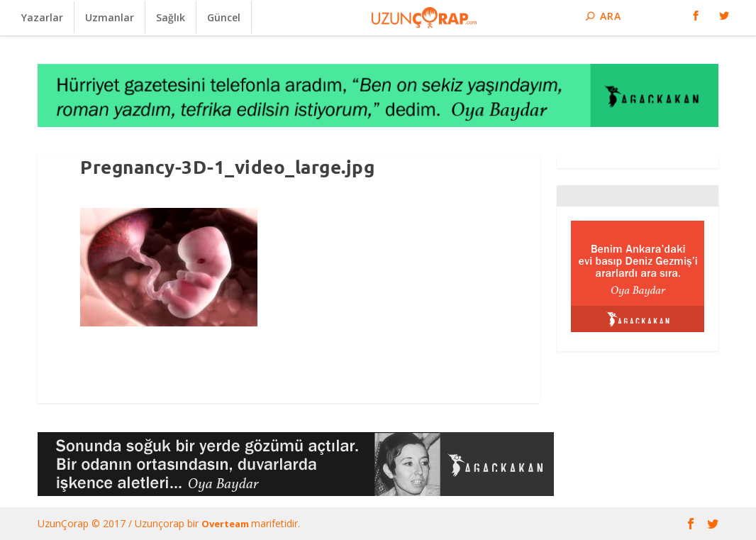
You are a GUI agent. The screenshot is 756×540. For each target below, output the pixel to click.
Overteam (226, 524)
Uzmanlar (110, 17)
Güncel (224, 17)
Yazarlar (42, 17)
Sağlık (171, 17)
